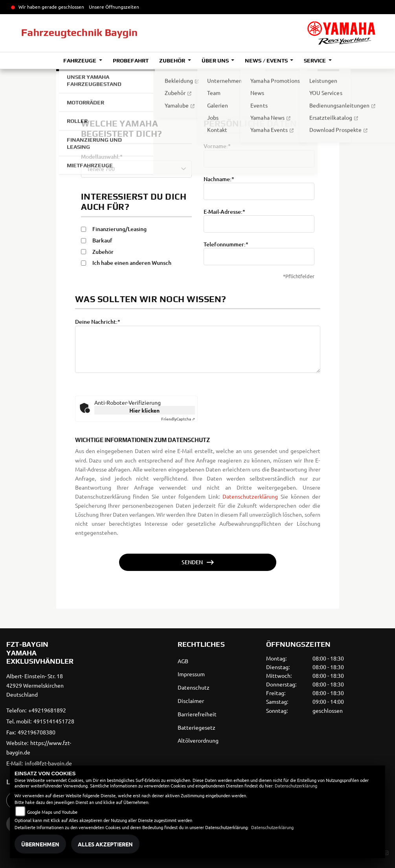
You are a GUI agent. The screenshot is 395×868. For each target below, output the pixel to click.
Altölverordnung (198, 740)
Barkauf (102, 240)
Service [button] (315, 61)
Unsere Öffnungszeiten (114, 7)
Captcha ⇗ (178, 419)
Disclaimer (191, 701)
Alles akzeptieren (105, 844)
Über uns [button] (216, 61)
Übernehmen (40, 844)
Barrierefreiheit (197, 714)
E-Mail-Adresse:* (224, 212)
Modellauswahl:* (102, 157)
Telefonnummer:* (226, 244)
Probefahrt (131, 61)
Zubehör (103, 252)
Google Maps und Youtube (52, 812)
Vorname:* (217, 146)
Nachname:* (219, 179)
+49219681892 (47, 710)
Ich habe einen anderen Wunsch (132, 263)
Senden (192, 562)
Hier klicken (144, 410)
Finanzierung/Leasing (119, 229)
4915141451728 (54, 721)
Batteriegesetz (197, 727)
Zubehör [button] (173, 61)
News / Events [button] (267, 61)
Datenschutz (194, 687)
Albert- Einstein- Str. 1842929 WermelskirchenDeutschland (35, 685)
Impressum (191, 674)
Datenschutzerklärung (250, 511)
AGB (183, 661)
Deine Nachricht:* (98, 322)
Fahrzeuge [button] (80, 61)
